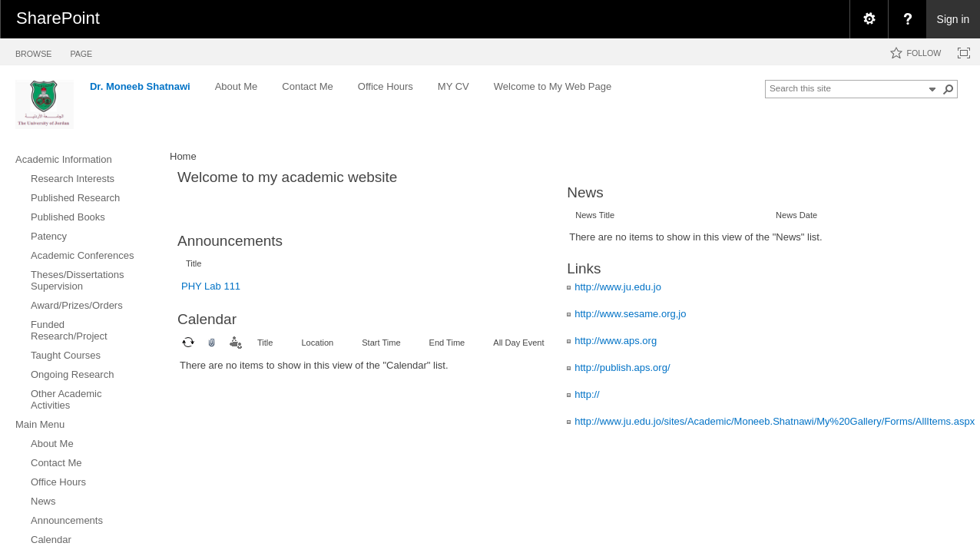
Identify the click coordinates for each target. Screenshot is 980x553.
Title (194, 263)
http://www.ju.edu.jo (618, 287)
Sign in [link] (954, 19)
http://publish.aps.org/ (622, 368)
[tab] (33, 51)
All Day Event (518, 343)
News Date (796, 215)
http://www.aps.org (616, 341)
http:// (587, 394)
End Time (447, 343)
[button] (949, 89)
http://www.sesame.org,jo (630, 314)
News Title (595, 215)
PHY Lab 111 (211, 286)
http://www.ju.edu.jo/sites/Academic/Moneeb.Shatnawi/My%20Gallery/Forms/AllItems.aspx (775, 421)
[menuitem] (869, 19)
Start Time (381, 343)
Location (317, 343)
